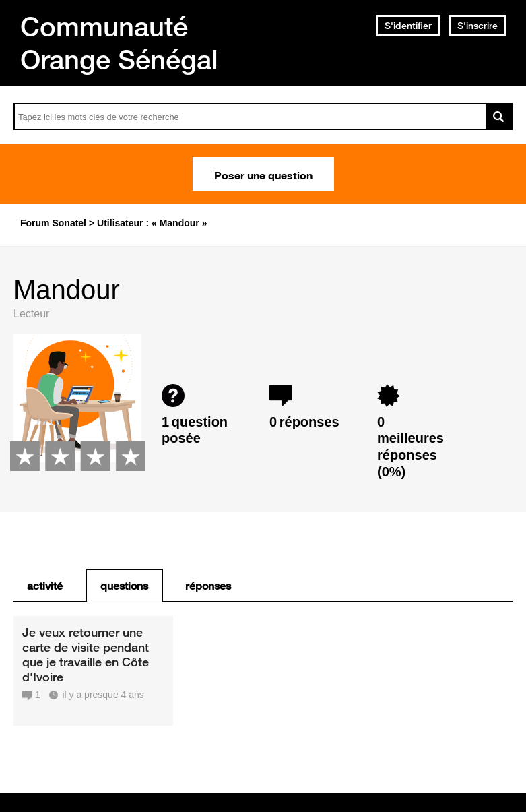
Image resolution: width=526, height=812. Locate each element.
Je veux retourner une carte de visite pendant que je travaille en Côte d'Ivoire (86, 654)
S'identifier (408, 26)
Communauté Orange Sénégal (119, 43)
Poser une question (263, 174)
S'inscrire (478, 26)
